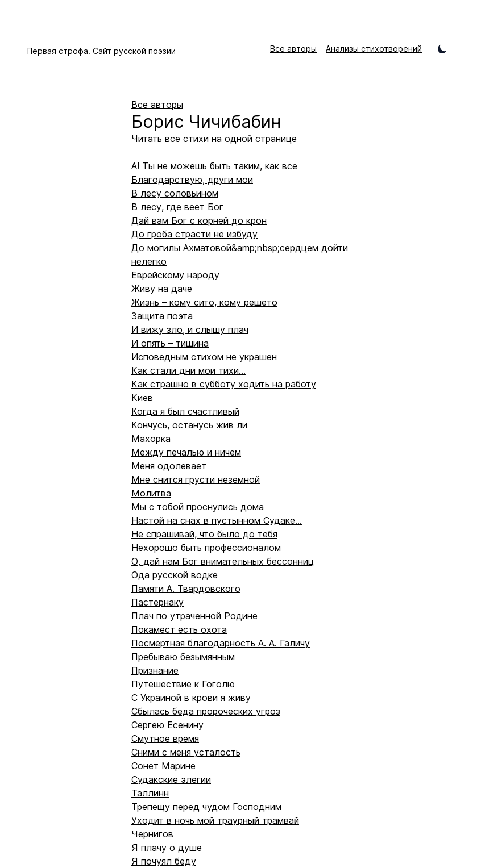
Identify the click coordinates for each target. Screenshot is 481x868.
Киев (142, 398)
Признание (155, 670)
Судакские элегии (171, 779)
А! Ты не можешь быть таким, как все (214, 166)
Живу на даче (162, 289)
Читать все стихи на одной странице (214, 139)
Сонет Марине (163, 766)
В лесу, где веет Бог (177, 207)
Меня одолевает (169, 466)
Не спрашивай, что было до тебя (204, 534)
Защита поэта (162, 316)
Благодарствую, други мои (192, 180)
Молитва (151, 493)
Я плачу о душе (167, 848)
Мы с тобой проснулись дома (198, 507)
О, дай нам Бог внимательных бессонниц (223, 561)
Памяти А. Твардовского (186, 589)
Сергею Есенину (167, 725)
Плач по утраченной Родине (194, 616)
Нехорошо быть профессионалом (206, 548)
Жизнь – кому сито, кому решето (204, 302)
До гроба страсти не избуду (194, 234)
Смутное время (165, 738)
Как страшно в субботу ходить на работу (224, 384)
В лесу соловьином (175, 193)
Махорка (151, 439)
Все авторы (293, 49)
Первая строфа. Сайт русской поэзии (101, 51)
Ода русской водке (175, 575)
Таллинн (150, 793)
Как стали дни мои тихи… (188, 370)
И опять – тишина (170, 343)
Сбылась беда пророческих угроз (206, 711)
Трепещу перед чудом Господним (206, 807)
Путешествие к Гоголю (183, 684)
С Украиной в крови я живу (191, 698)
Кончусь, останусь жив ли (189, 425)
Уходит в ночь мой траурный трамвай (215, 820)
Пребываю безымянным (183, 657)
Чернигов (152, 834)
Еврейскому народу (175, 275)
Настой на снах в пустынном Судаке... (217, 520)
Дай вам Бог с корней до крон (199, 220)
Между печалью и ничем (186, 452)
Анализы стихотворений (374, 49)
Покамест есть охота (179, 629)
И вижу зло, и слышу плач (190, 329)
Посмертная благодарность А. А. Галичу (221, 643)
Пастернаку (157, 602)
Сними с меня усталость (186, 752)
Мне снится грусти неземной (196, 479)
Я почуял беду (164, 861)
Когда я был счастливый (185, 411)
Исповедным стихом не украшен (204, 357)
